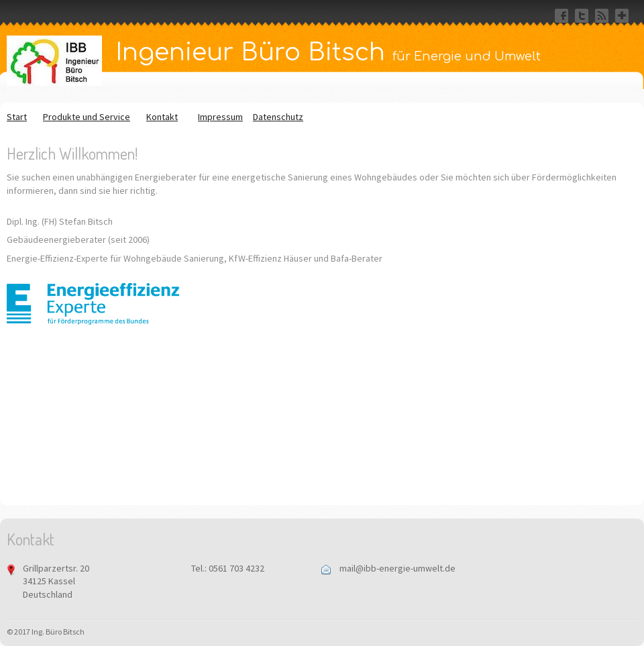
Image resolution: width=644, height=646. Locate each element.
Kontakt (162, 117)
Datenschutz (278, 117)
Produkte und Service (87, 117)
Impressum (220, 117)
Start (17, 117)
